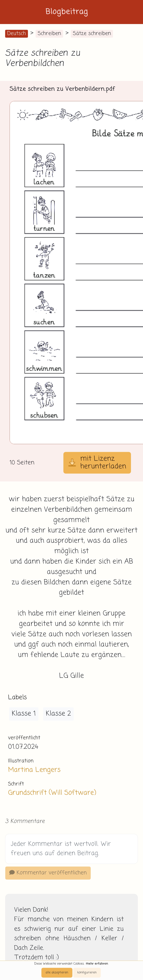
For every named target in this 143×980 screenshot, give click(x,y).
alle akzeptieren (57, 973)
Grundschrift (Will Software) (52, 793)
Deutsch (17, 34)
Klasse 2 (58, 714)
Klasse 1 (24, 714)
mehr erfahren (97, 964)
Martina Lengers (34, 770)
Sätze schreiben (92, 34)
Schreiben (49, 34)
